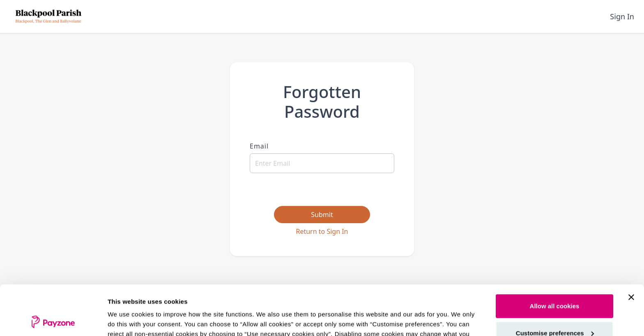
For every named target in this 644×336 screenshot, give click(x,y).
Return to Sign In (322, 231)
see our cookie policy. (332, 297)
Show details (127, 320)
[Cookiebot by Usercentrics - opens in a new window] (53, 320)
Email (259, 146)
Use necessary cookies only (554, 313)
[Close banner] (631, 251)
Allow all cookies (555, 259)
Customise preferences (555, 286)
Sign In (622, 16)
